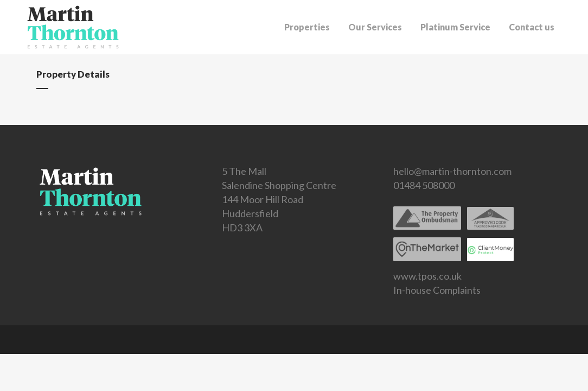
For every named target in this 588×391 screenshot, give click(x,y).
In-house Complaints (437, 290)
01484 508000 (424, 185)
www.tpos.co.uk (427, 276)
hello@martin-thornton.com (452, 171)
